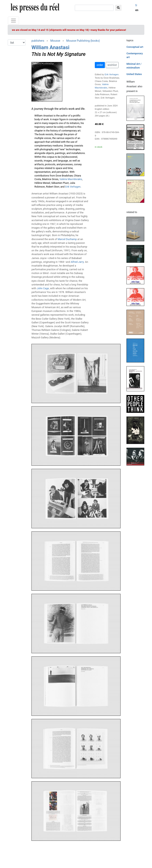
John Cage (43, 288)
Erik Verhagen (73, 187)
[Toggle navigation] (13, 21)
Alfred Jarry (77, 262)
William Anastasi (50, 47)
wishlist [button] (112, 65)
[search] (94, 8)
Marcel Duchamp (67, 239)
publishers (38, 41)
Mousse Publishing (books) (83, 41)
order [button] (100, 65)
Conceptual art (135, 47)
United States (134, 74)
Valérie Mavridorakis (71, 179)
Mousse (55, 41)
